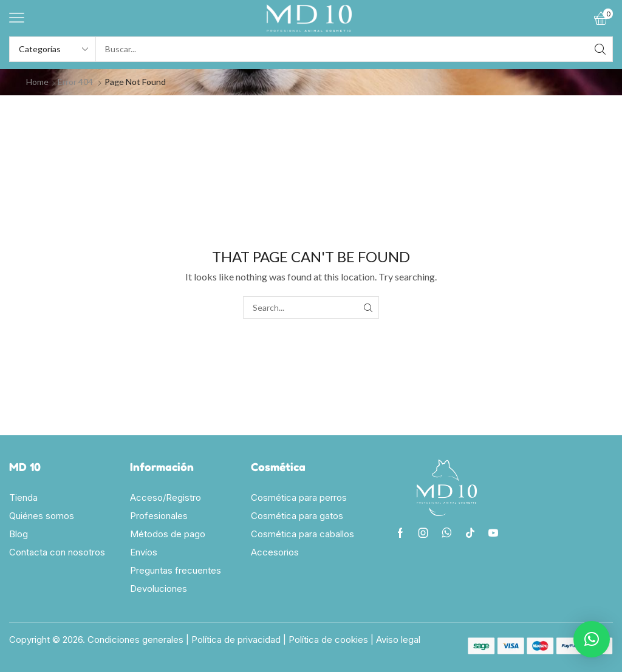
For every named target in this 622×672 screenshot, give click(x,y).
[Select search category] (53, 49)
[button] (17, 18)
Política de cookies (328, 640)
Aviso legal (398, 640)
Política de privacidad (236, 640)
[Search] (600, 49)
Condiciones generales (135, 640)
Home (37, 82)
